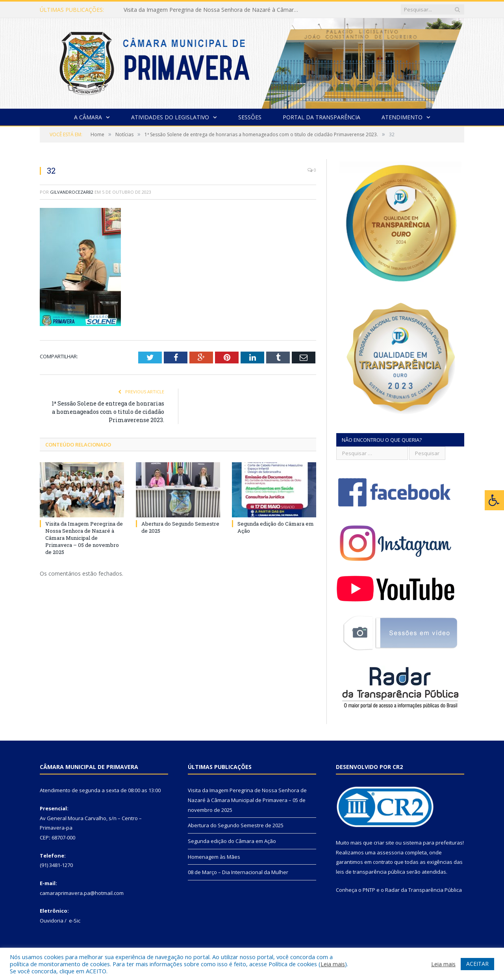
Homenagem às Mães (214, 857)
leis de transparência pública (371, 872)
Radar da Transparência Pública (423, 890)
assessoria (390, 852)
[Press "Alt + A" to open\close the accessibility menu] (494, 500)
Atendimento (402, 117)
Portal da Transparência (321, 117)
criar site (384, 843)
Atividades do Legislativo (170, 117)
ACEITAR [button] (477, 964)
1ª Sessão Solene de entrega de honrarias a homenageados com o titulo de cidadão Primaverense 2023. (108, 412)
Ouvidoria (52, 921)
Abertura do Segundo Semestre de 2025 (236, 825)
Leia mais (333, 964)
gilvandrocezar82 (72, 192)
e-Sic (75, 921)
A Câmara (88, 117)
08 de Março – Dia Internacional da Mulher (238, 872)
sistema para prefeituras (433, 843)
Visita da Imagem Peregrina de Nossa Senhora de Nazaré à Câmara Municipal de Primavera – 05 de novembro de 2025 (214, 10)
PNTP (369, 890)
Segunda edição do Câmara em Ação (232, 841)
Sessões (250, 117)
